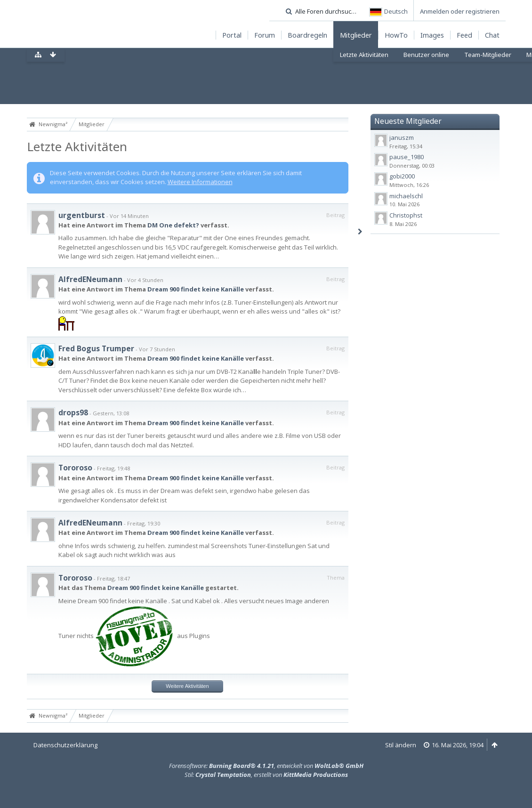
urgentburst (82, 215)
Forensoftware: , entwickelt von (266, 766)
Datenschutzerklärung (65, 745)
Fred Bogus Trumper (96, 348)
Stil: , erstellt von (266, 775)
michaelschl (406, 196)
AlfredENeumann (90, 279)
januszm (402, 137)
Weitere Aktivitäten (187, 686)
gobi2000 (402, 176)
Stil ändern (401, 745)
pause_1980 (407, 157)
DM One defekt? (173, 225)
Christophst (406, 215)
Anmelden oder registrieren (460, 11)
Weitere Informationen (200, 182)
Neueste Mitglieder (408, 121)
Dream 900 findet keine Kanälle (196, 289)
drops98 (73, 412)
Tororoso (75, 468)
